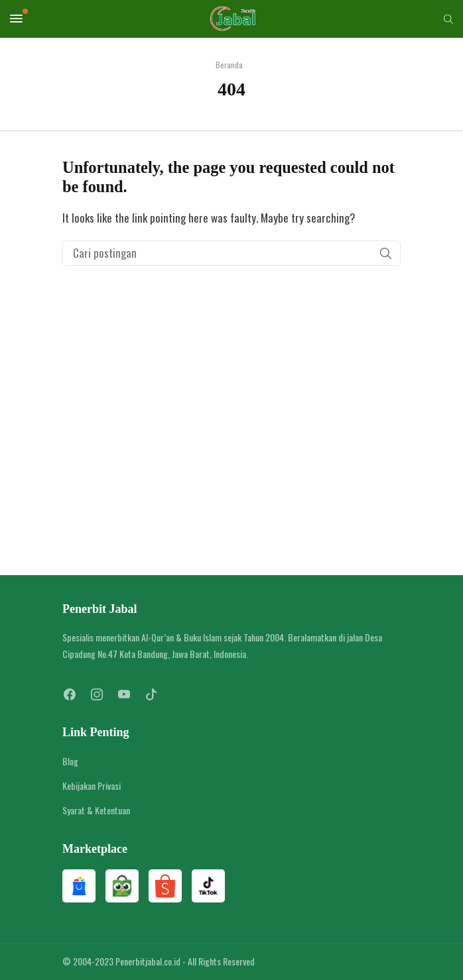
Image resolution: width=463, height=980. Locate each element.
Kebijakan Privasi (92, 786)
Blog (70, 761)
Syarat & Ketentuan (96, 810)
